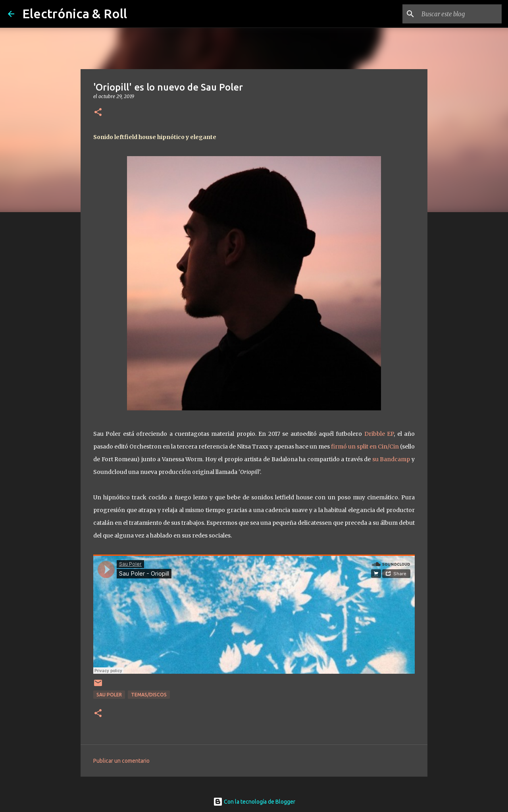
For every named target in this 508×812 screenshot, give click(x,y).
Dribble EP (379, 434)
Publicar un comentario (121, 761)
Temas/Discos (149, 695)
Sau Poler (109, 695)
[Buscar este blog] (460, 14)
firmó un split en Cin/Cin (366, 447)
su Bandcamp (391, 459)
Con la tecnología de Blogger (254, 802)
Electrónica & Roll (75, 14)
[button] (98, 113)
